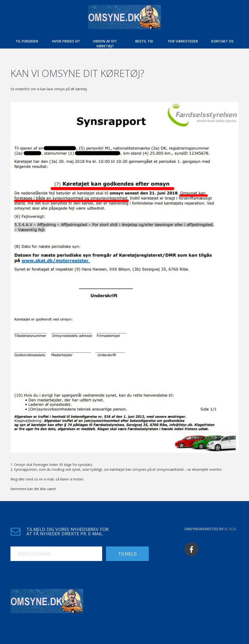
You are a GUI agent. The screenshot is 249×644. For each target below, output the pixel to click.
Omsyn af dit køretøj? (105, 44)
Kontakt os (222, 41)
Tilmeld (127, 554)
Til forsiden (27, 41)
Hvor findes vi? (66, 41)
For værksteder (183, 41)
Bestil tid (144, 41)
